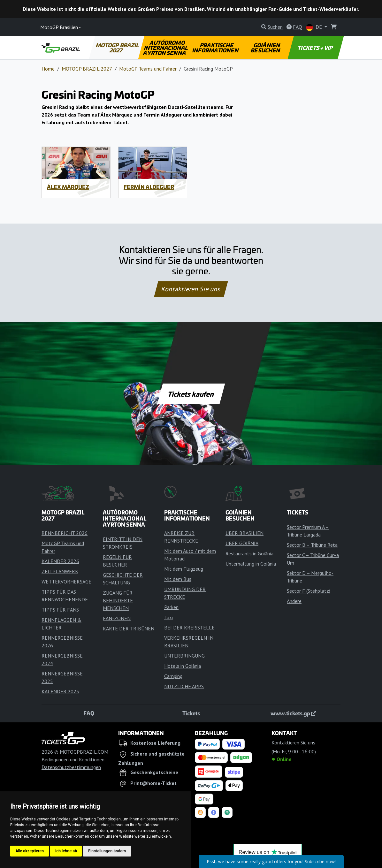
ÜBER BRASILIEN (244, 533)
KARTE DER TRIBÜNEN (129, 628)
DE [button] (315, 27)
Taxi (168, 617)
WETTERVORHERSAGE (66, 582)
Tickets (191, 713)
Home (48, 69)
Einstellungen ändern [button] (107, 851)
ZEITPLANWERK (60, 571)
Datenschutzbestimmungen (71, 767)
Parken (171, 607)
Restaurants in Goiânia (249, 553)
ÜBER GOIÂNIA (242, 543)
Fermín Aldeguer (149, 187)
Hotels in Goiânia (183, 666)
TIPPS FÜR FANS (60, 610)
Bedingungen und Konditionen (73, 759)
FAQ (89, 713)
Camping (173, 676)
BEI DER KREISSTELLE (189, 628)
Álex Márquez (68, 187)
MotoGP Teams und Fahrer (148, 69)
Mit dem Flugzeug (184, 569)
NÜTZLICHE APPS (184, 686)
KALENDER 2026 (60, 561)
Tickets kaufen (191, 394)
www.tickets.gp (293, 713)
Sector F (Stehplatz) (309, 591)
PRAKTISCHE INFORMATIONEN (216, 48)
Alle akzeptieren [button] (30, 851)
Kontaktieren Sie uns (191, 289)
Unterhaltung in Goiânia (251, 564)
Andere (294, 601)
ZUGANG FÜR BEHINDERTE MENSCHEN (118, 600)
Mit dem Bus (178, 579)
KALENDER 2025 (60, 691)
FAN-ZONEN (117, 618)
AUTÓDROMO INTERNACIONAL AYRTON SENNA (166, 48)
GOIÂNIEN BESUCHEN (266, 48)
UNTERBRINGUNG (184, 656)
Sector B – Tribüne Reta (312, 545)
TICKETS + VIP (316, 48)
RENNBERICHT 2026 (65, 533)
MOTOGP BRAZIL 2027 (118, 48)
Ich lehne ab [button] (66, 851)
